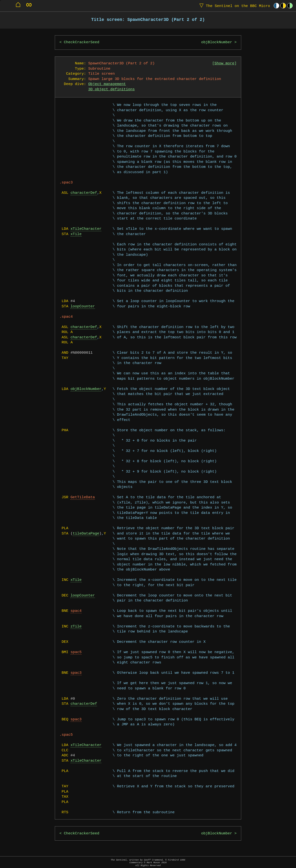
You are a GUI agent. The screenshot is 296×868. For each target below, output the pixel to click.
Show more (225, 64)
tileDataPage (86, 534)
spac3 (76, 673)
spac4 (76, 611)
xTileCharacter (86, 229)
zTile (76, 627)
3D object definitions (111, 89)
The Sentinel (234, 6)
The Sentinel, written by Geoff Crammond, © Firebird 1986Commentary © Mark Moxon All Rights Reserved (148, 863)
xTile (76, 234)
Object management (107, 84)
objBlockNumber (217, 42)
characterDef (84, 193)
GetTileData (83, 497)
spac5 (76, 652)
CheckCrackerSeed (82, 42)
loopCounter (83, 307)
